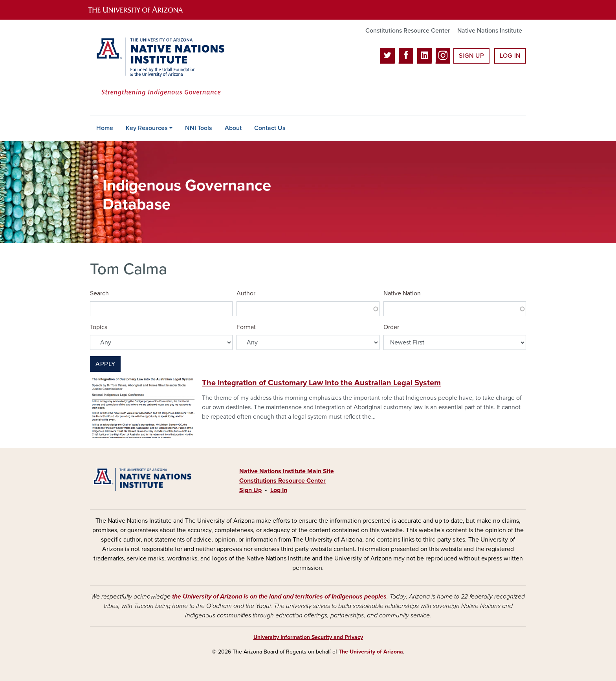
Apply (105, 364)
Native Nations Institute (490, 31)
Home (105, 128)
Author (246, 293)
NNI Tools (199, 128)
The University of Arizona (371, 652)
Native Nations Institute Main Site (287, 471)
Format (246, 327)
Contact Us (270, 128)
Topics (99, 327)
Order (391, 327)
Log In (510, 56)
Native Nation (402, 293)
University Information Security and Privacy (308, 637)
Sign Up (471, 56)
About (233, 128)
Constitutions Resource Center (408, 31)
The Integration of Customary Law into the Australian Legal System (321, 383)
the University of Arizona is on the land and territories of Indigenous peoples (279, 597)
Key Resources (147, 128)
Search (99, 293)
